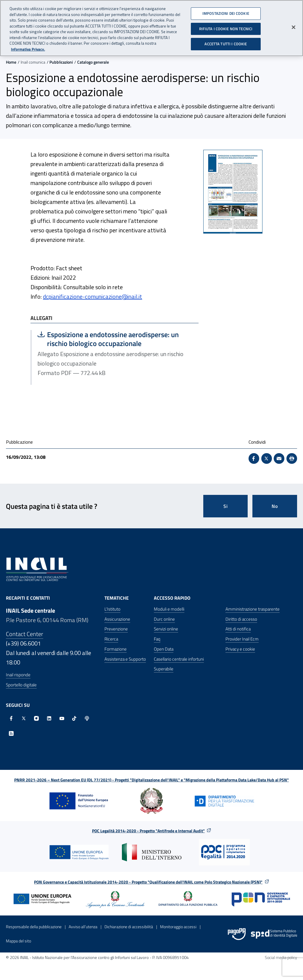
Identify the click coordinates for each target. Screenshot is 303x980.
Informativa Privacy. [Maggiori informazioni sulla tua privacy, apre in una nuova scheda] (28, 47)
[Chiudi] (294, 25)
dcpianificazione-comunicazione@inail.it (92, 296)
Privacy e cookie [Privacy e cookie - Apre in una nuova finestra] (240, 649)
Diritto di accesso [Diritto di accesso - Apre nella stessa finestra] (241, 619)
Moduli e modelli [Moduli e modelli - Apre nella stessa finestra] (169, 609)
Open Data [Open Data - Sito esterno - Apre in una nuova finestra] (164, 649)
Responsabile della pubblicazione (34, 927)
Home (11, 62)
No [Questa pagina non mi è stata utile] (275, 506)
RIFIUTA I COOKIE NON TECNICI (226, 26)
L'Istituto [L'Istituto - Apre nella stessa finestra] (112, 609)
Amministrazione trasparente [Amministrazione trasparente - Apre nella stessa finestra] (253, 609)
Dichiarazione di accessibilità (129, 927)
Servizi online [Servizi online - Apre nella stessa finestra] (166, 629)
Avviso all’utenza (83, 927)
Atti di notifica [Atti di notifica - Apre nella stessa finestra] (238, 629)
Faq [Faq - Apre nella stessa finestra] (157, 639)
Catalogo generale (93, 62)
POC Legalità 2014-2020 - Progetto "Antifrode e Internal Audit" (148, 831)
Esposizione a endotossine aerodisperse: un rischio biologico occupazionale (108, 339)
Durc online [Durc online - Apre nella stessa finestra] (164, 619)
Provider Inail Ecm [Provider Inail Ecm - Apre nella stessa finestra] (242, 639)
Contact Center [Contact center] (25, 634)
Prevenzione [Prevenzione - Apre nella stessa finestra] (116, 629)
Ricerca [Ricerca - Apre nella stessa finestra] (111, 639)
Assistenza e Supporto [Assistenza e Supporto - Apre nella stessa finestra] (125, 659)
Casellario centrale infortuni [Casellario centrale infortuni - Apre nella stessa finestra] (179, 659)
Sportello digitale (21, 685)
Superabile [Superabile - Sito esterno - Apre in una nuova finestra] (164, 669)
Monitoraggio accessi (178, 927)
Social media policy (281, 957)
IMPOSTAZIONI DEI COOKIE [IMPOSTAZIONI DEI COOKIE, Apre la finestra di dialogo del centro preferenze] (226, 11)
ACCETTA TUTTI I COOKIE (226, 42)
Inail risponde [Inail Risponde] (18, 675)
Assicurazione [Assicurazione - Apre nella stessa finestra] (117, 619)
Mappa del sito (18, 941)
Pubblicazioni (61, 62)
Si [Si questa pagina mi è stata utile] (226, 506)
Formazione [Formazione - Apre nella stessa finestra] (116, 649)
